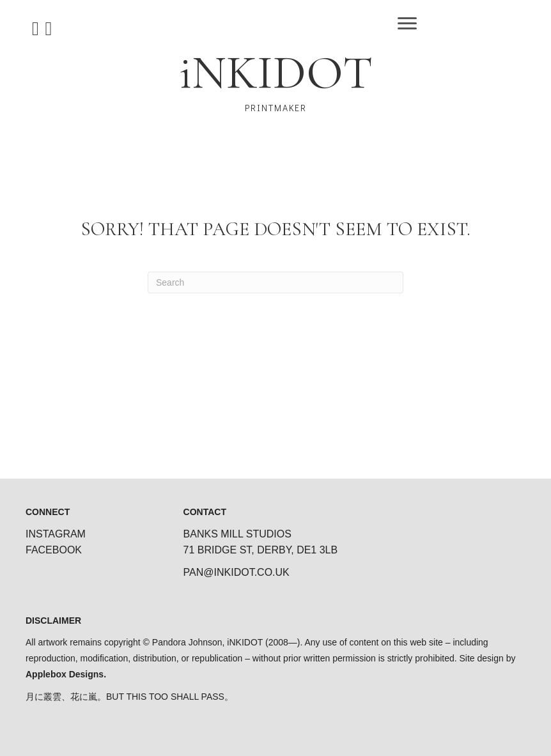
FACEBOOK (54, 550)
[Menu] (407, 24)
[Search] (275, 282)
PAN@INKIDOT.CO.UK (237, 572)
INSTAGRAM (56, 534)
